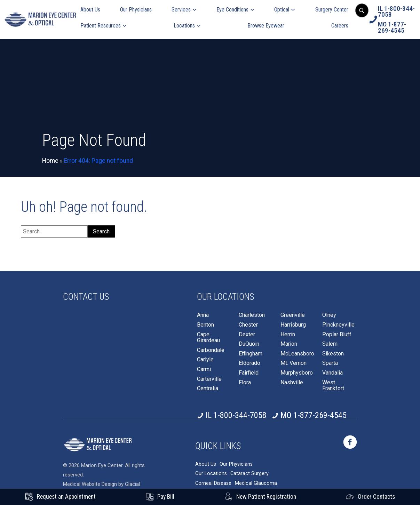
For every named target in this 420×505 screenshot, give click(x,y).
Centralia (208, 388)
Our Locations (211, 472)
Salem (330, 344)
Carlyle (205, 360)
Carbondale (211, 350)
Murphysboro (297, 373)
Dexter (247, 335)
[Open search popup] (362, 10)
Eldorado (249, 363)
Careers (340, 26)
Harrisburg (293, 325)
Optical (282, 10)
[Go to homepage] (40, 19)
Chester (248, 325)
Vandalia (332, 373)
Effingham (251, 354)
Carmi (204, 369)
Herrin (288, 335)
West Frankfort (333, 386)
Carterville (209, 379)
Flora (245, 383)
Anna (203, 315)
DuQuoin (249, 344)
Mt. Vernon (294, 363)
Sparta (330, 363)
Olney (329, 315)
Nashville (292, 383)
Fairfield (249, 373)
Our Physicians (136, 10)
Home (50, 161)
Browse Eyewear (266, 26)
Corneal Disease (213, 481)
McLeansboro (297, 354)
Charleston (252, 315)
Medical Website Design (90, 482)
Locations (184, 26)
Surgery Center (332, 10)
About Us (90, 10)
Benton (205, 325)
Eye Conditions (232, 10)
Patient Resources (101, 26)
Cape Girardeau (208, 338)
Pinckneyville (338, 325)
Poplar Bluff (337, 335)
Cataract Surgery (249, 472)
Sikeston (333, 354)
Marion (289, 344)
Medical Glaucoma (256, 481)
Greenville (293, 315)
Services (181, 10)
